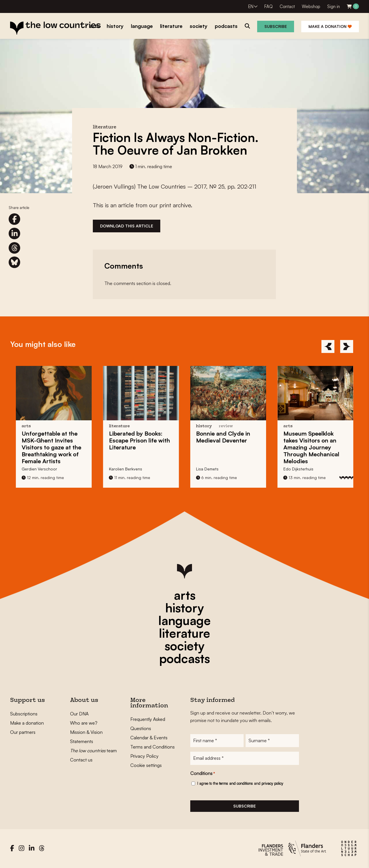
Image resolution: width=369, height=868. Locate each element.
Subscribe (276, 26)
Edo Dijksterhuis (298, 469)
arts (185, 595)
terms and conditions (236, 784)
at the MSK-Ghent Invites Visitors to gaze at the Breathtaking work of (51, 447)
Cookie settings (146, 765)
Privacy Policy (144, 756)
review (226, 426)
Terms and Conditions (153, 747)
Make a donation (330, 26)
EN (251, 6)
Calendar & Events (149, 738)
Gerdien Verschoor (39, 469)
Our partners (23, 732)
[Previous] (328, 346)
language (184, 620)
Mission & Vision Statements (86, 737)
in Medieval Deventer (223, 437)
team (93, 751)
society (184, 646)
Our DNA (79, 714)
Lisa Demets (207, 469)
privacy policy (272, 784)
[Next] (347, 346)
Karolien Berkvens (126, 469)
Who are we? (84, 723)
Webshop (311, 6)
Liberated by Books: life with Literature (140, 440)
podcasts (184, 658)
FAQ (269, 6)
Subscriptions (24, 714)
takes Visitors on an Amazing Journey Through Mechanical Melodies (311, 447)
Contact (287, 6)
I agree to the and (240, 784)
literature (184, 633)
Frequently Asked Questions (148, 724)
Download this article (127, 226)
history (184, 608)
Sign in (334, 6)
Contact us (81, 760)
